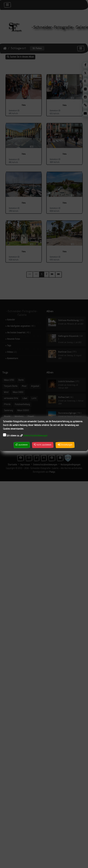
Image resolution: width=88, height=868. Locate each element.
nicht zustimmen (43, 445)
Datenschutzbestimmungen (35, 436)
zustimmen (22, 445)
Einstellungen (65, 445)
